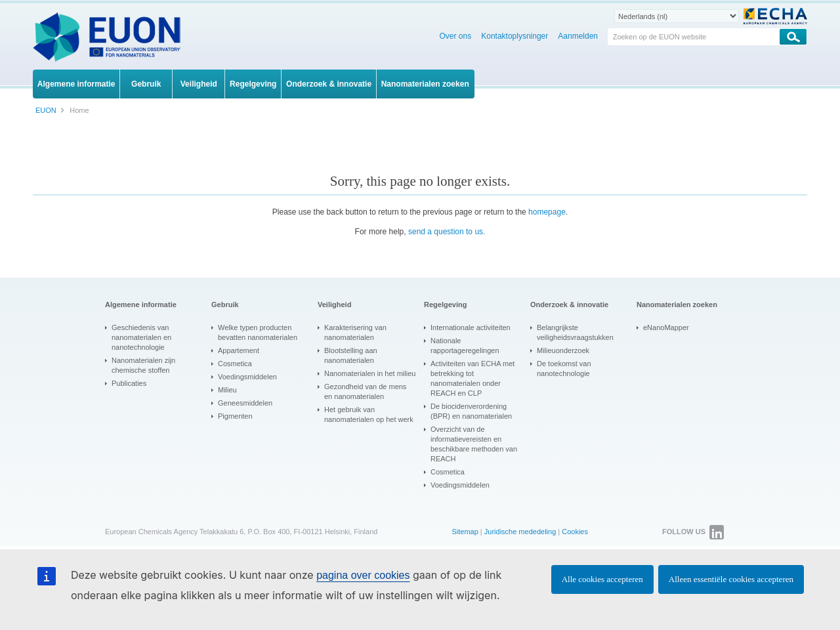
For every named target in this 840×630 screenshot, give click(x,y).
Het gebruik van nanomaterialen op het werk (369, 414)
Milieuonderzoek (563, 350)
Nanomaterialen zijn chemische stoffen (143, 365)
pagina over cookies (363, 575)
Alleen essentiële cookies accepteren (731, 579)
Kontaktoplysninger (514, 36)
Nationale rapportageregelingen (465, 346)
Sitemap (465, 532)
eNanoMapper (666, 327)
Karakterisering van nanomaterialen (355, 332)
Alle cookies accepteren (602, 579)
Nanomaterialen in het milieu (370, 373)
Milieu (227, 390)
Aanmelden (578, 36)
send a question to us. (447, 232)
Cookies (575, 532)
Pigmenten (235, 416)
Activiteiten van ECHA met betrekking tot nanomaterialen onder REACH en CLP (472, 378)
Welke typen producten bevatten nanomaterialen (258, 332)
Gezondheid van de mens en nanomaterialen (365, 391)
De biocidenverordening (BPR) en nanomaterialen (471, 411)
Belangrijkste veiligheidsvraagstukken (575, 332)
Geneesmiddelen (245, 403)
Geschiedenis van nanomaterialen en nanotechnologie (141, 337)
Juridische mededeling (520, 532)
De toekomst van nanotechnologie (564, 368)
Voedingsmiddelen (247, 377)
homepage (547, 212)
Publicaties (129, 383)
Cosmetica (235, 364)
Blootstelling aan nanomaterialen (351, 355)
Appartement (239, 350)
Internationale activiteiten (471, 327)
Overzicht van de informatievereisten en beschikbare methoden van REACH (474, 444)
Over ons (456, 36)
